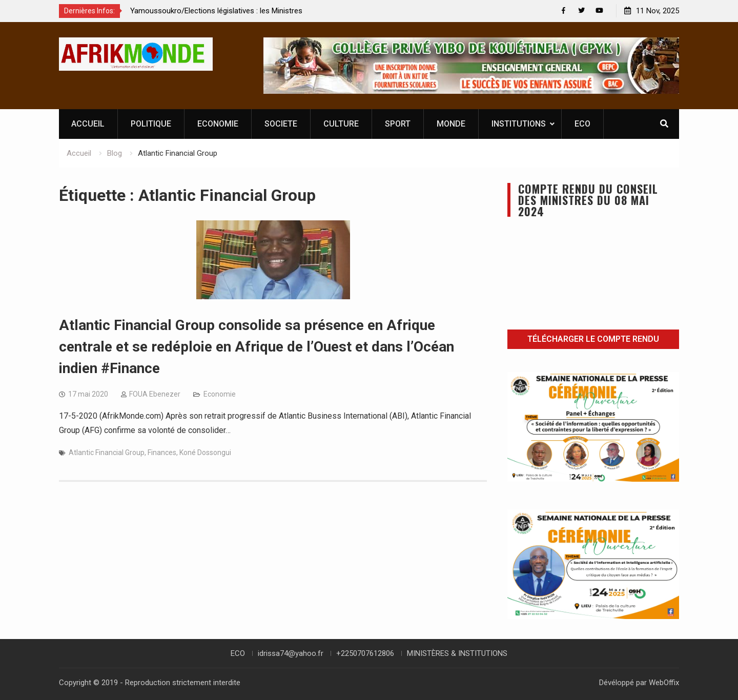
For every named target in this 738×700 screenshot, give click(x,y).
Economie (220, 394)
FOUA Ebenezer (155, 394)
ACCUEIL (88, 124)
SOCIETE (281, 124)
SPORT (398, 124)
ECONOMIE (218, 124)
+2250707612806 (365, 653)
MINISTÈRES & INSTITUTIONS (457, 653)
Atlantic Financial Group (107, 452)
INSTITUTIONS (519, 124)
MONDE (451, 124)
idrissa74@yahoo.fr (291, 653)
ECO (582, 124)
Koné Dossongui (205, 452)
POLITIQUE (151, 124)
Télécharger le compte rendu (593, 339)
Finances (162, 452)
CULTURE (341, 124)
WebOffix (664, 683)
